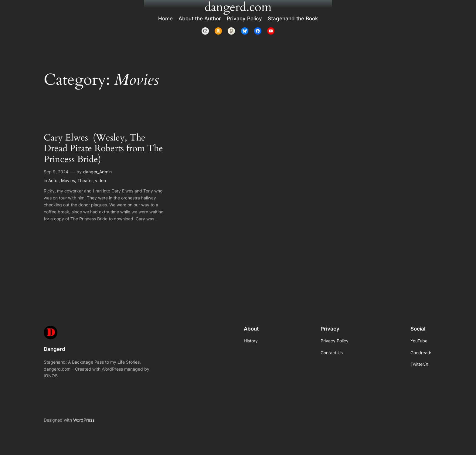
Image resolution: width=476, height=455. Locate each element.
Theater (85, 180)
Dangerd (54, 349)
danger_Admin (97, 172)
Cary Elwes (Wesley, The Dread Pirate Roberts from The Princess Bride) (103, 149)
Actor (53, 180)
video (100, 180)
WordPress (84, 420)
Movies (68, 180)
